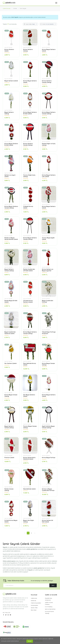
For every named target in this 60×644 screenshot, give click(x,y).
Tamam (30, 641)
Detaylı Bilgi (22, 641)
